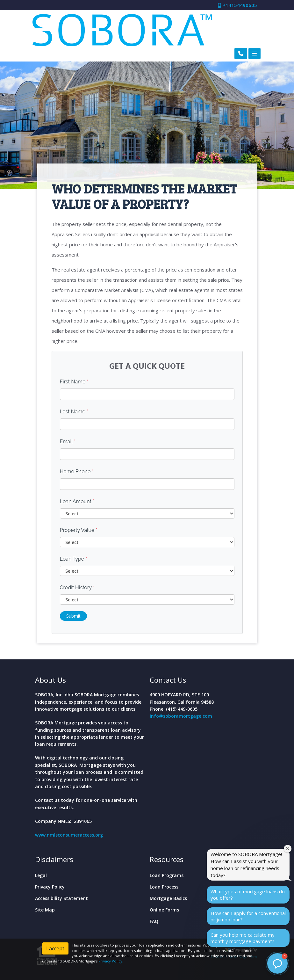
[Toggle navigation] (255, 54)
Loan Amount (77, 501)
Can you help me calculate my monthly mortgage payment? (243, 938)
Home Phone (77, 472)
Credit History (77, 588)
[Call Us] (241, 54)
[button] (277, 963)
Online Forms (164, 910)
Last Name (74, 412)
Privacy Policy (50, 887)
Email (68, 442)
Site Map (45, 910)
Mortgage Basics (168, 898)
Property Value (79, 530)
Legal (41, 875)
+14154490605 (237, 5)
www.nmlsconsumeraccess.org (69, 835)
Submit (73, 616)
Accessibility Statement (61, 898)
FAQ (154, 921)
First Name (74, 382)
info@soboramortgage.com (181, 716)
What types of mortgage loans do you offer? (248, 895)
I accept (55, 948)
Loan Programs (167, 875)
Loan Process (164, 887)
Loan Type (74, 559)
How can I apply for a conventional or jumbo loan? (248, 916)
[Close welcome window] (288, 849)
